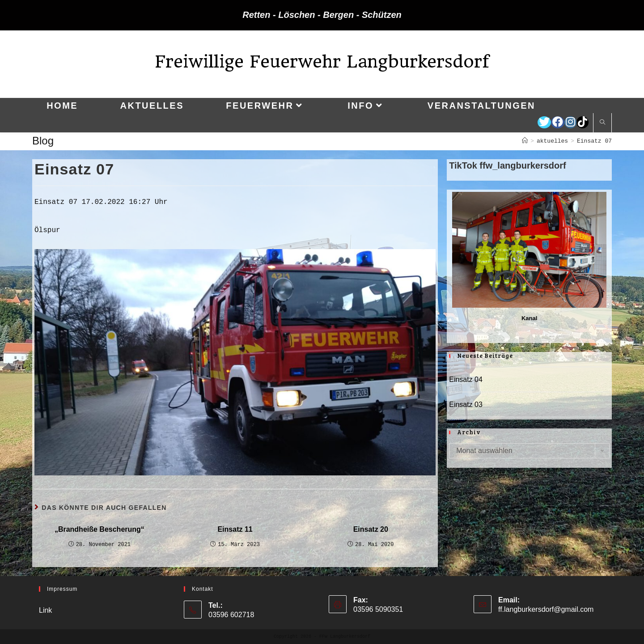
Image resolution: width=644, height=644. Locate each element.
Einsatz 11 (235, 529)
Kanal (529, 318)
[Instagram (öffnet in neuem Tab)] (570, 122)
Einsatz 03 (466, 405)
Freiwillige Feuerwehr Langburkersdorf (322, 61)
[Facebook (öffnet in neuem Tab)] (558, 122)
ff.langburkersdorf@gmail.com (546, 609)
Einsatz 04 (466, 379)
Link (45, 610)
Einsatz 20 (371, 529)
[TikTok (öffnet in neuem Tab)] (583, 122)
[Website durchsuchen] (602, 123)
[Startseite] (525, 141)
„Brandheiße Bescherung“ (100, 529)
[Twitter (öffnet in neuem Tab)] (544, 122)
